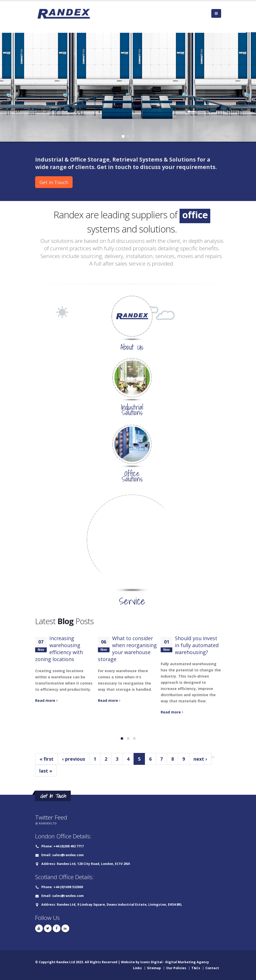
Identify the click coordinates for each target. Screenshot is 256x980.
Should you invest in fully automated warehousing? (197, 645)
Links (137, 968)
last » (46, 771)
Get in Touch (54, 182)
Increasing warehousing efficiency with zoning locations (59, 649)
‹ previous (73, 759)
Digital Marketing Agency (187, 962)
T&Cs (196, 968)
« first (46, 759)
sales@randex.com (68, 855)
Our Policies (176, 968)
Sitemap (154, 968)
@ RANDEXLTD (46, 823)
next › (200, 759)
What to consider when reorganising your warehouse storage (127, 649)
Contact (212, 968)
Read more (46, 700)
